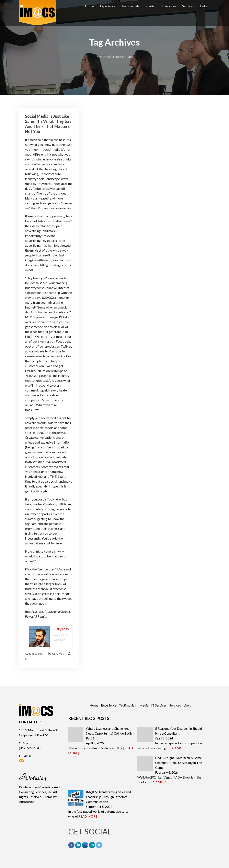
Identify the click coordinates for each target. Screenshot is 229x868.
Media (150, 6)
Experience (108, 6)
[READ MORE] (177, 748)
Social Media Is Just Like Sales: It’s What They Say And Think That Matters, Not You (48, 124)
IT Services (168, 6)
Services (188, 6)
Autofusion (27, 802)
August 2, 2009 (35, 654)
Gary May (58, 654)
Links (204, 6)
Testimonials (130, 6)
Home (89, 6)
